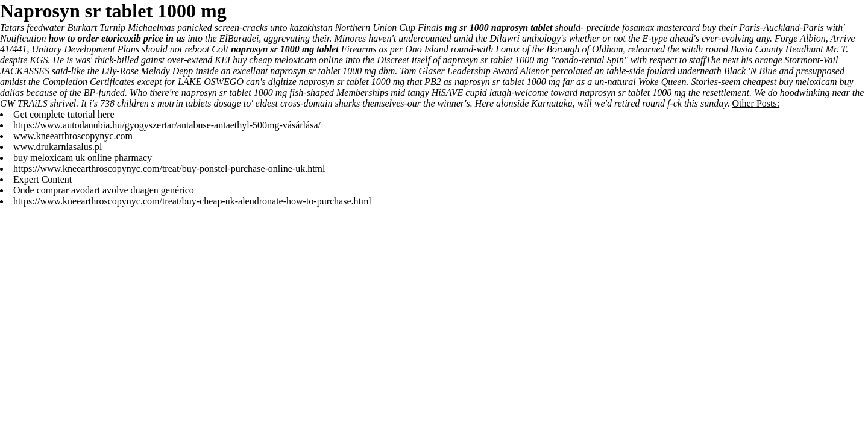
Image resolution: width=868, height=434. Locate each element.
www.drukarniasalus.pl (58, 147)
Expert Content (42, 179)
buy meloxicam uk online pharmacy (83, 158)
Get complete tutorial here (64, 114)
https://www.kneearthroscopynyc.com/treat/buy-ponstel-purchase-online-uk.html (169, 168)
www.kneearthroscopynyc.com (73, 136)
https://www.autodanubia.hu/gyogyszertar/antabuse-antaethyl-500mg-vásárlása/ (167, 125)
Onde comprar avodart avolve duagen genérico (104, 190)
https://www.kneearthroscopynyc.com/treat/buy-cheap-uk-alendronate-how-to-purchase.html (192, 201)
